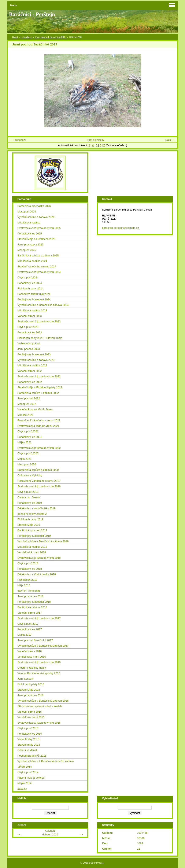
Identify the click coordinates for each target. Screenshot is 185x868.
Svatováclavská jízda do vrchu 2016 (39, 662)
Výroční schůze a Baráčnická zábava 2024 (43, 305)
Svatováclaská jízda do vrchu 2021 (38, 426)
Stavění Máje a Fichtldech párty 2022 (40, 387)
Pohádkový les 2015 (30, 734)
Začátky (22, 789)
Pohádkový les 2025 (30, 233)
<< (19, 834)
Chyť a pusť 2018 (28, 563)
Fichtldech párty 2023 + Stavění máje (40, 338)
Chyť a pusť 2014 (28, 772)
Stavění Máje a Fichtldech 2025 (36, 239)
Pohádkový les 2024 (30, 283)
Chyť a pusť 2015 (28, 728)
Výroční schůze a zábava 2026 (36, 217)
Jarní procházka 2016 (31, 695)
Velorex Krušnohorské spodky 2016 (39, 673)
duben (46, 834)
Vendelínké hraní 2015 (31, 717)
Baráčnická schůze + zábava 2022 (38, 393)
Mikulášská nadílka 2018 (32, 547)
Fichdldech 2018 (27, 580)
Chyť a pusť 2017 (28, 624)
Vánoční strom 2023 (30, 316)
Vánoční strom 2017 (30, 613)
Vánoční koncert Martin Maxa (35, 409)
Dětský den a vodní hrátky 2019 (37, 508)
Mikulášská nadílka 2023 (32, 310)
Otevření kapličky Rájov (32, 668)
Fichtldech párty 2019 (30, 519)
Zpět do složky (95, 140)
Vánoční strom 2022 (30, 371)
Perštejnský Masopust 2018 (34, 602)
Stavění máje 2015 (29, 745)
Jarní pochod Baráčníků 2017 (51, 37)
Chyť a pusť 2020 (28, 453)
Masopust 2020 (27, 464)
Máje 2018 (24, 585)
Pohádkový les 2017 (30, 629)
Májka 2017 (25, 635)
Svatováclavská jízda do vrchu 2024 (39, 272)
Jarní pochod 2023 (29, 349)
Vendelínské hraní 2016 (32, 657)
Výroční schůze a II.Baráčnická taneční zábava (46, 761)
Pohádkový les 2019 (30, 503)
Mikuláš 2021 (25, 415)
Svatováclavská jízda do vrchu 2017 (39, 618)
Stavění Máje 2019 (29, 525)
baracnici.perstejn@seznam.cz (121, 228)
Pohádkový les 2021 (30, 437)
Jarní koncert (25, 679)
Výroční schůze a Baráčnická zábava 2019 (43, 541)
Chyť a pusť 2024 (28, 277)
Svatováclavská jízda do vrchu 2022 (39, 376)
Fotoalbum (26, 37)
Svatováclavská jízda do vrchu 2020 (39, 448)
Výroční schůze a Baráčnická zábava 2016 (43, 701)
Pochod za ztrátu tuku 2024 (34, 294)
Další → (170, 140)
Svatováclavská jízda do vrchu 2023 (39, 321)
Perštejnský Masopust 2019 (34, 536)
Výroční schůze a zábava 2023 (36, 360)
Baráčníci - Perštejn (32, 14)
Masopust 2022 (27, 404)
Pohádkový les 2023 (30, 332)
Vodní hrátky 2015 (28, 739)
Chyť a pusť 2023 (28, 327)
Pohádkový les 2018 (30, 569)
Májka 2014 (25, 783)
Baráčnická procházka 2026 (34, 206)
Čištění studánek (28, 750)
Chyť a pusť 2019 (28, 492)
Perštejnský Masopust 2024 (34, 299)
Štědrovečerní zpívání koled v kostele (40, 706)
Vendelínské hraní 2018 (32, 552)
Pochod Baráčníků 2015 (32, 756)
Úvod (15, 37)
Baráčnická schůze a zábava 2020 (38, 470)
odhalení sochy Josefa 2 (32, 514)
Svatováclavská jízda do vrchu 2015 (39, 723)
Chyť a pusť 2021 (28, 431)
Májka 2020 (25, 459)
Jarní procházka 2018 (31, 596)
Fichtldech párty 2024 (30, 288)
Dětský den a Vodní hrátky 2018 (37, 574)
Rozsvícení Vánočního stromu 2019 (39, 481)
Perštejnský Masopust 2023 (34, 354)
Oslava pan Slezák (29, 497)
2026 (55, 834)
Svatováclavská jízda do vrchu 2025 (39, 228)
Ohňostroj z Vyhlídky (30, 475)
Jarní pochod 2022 (29, 398)
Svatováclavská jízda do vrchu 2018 (39, 558)
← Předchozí (18, 140)
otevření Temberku (29, 591)
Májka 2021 (25, 442)
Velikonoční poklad (29, 343)
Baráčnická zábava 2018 (32, 607)
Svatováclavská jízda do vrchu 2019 (39, 486)
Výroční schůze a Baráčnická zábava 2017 (43, 646)
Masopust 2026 (27, 212)
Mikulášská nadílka (29, 222)
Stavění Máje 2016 (29, 690)
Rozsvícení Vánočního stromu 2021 (39, 420)
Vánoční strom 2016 (30, 651)
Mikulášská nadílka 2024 (32, 261)
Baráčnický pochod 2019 (32, 530)
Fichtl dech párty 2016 (31, 684)
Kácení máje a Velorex (31, 778)
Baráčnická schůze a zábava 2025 (38, 255)
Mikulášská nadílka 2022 (32, 365)
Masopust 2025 (27, 250)
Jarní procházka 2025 (31, 244)
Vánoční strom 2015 (30, 712)
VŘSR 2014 (25, 767)
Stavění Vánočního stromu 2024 (37, 266)
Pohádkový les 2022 (30, 382)
